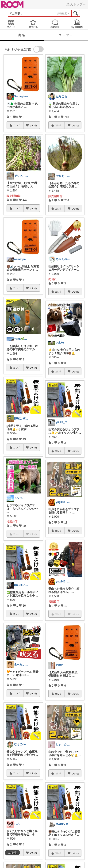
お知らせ (55, 24)
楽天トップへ (76, 4)
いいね (33, 125)
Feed (11, 24)
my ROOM (77, 24)
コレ (17, 125)
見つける (33, 24)
